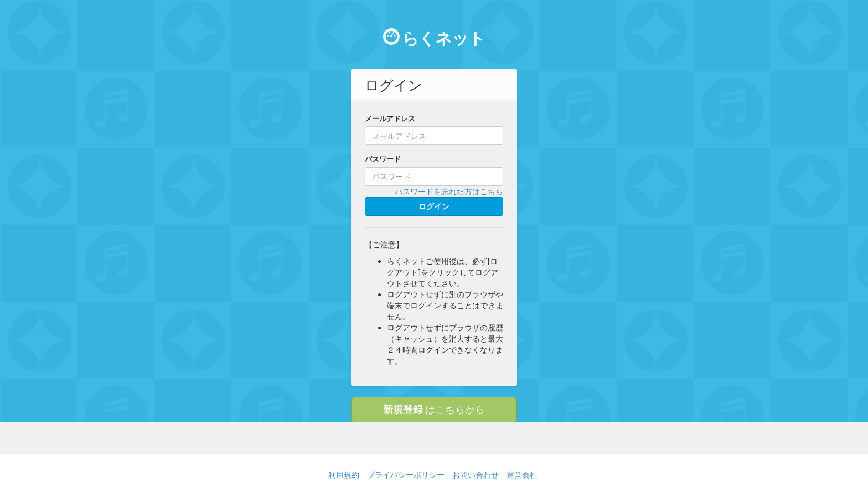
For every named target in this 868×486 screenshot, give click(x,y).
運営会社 (522, 475)
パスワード (383, 159)
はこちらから (434, 409)
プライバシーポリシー (406, 475)
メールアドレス (390, 118)
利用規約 (344, 475)
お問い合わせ (476, 475)
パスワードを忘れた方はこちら (449, 191)
